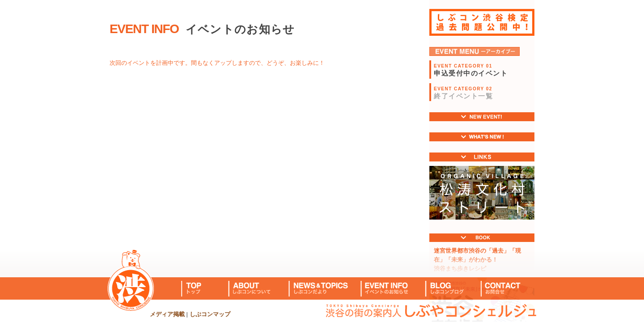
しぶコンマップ (210, 314)
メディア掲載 (167, 314)
